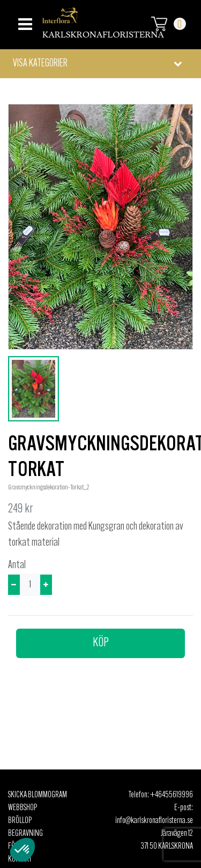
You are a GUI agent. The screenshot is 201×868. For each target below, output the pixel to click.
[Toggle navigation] (24, 21)
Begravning (25, 834)
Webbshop (23, 808)
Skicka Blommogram (38, 795)
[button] (100, 64)
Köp (101, 643)
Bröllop (20, 821)
